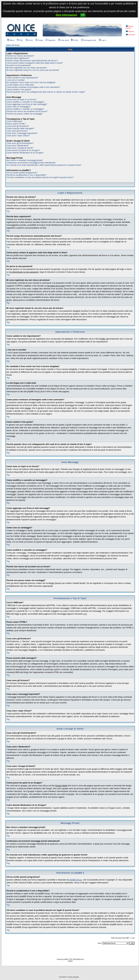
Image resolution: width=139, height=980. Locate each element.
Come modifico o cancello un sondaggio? (25, 109)
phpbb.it (70, 961)
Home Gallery (129, 27)
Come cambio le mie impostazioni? (22, 78)
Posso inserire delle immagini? (20, 128)
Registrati (50, 40)
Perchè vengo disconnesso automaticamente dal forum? (32, 61)
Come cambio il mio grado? (19, 90)
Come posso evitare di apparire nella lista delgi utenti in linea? (35, 63)
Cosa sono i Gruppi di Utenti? (20, 148)
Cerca (29, 40)
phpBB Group (76, 880)
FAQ (20, 40)
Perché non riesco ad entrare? (20, 56)
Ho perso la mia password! (19, 65)
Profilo (75, 40)
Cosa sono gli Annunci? (17, 131)
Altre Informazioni (66, 15)
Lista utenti (63, 40)
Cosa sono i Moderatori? (18, 146)
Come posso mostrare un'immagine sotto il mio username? (33, 87)
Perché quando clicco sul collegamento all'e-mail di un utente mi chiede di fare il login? (46, 92)
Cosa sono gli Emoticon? (18, 126)
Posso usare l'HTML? (16, 124)
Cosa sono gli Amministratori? (20, 143)
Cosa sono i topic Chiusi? (18, 136)
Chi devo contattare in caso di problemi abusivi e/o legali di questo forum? (40, 177)
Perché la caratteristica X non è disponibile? (26, 175)
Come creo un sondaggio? (18, 107)
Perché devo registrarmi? (18, 58)
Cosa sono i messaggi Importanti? (22, 133)
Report (130, 31)
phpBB (66, 959)
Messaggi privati (88, 40)
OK (83, 15)
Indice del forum (13, 45)
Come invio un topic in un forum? (21, 99)
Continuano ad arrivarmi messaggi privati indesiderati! (31, 163)
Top (8, 211)
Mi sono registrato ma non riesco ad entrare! (27, 68)
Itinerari (130, 35)
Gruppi (39, 40)
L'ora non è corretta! (16, 80)
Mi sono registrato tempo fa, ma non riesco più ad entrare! (33, 70)
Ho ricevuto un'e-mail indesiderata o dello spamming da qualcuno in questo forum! (44, 165)
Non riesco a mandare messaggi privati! (24, 160)
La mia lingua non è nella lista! (20, 85)
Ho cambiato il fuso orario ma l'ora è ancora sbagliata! (31, 82)
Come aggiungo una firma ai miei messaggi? (27, 104)
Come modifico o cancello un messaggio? (25, 102)
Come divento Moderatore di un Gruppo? (25, 153)
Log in (103, 40)
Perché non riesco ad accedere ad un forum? (27, 111)
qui (85, 614)
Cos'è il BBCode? (14, 121)
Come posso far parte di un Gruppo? (23, 150)
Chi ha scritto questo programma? (22, 173)
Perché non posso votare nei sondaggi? (24, 114)
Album (11, 40)
